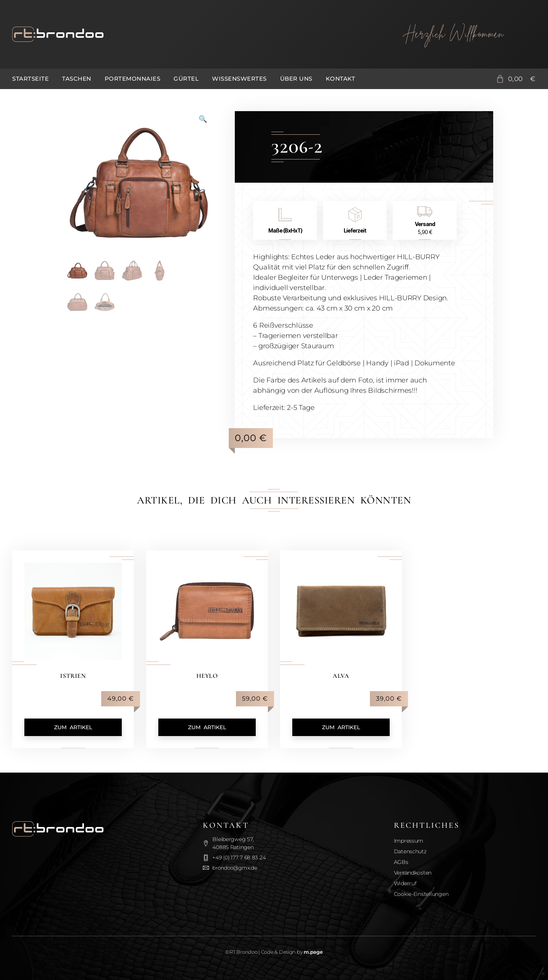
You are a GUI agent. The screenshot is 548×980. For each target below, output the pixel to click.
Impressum (409, 841)
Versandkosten (413, 873)
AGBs (401, 862)
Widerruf (405, 883)
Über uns (296, 79)
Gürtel (186, 79)
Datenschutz (410, 851)
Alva (341, 676)
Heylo (207, 676)
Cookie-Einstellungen (421, 894)
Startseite (30, 79)
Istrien (73, 676)
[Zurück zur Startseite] (190, 34)
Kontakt (341, 79)
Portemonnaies (133, 79)
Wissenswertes (239, 79)
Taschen (77, 79)
